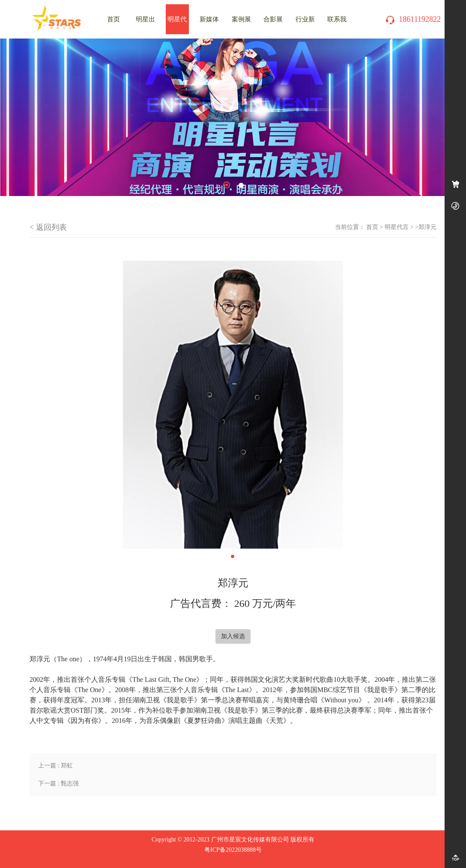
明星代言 (397, 227)
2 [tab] (241, 185)
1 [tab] (227, 185)
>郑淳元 (426, 227)
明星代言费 (177, 25)
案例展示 (241, 25)
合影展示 (273, 25)
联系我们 (337, 25)
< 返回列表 (48, 227)
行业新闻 (305, 25)
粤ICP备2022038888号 (233, 850)
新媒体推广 (209, 25)
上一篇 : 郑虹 (55, 765)
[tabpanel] (233, 117)
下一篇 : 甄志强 (58, 783)
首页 (372, 227)
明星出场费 (145, 25)
